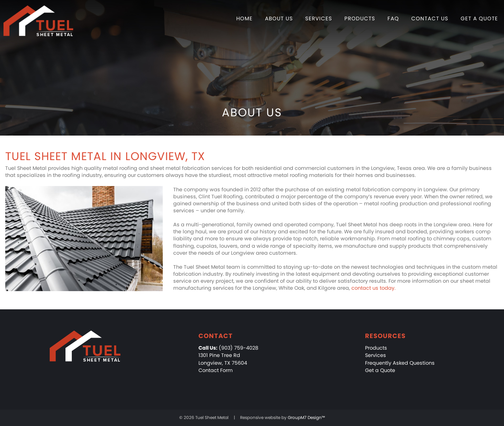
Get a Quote (479, 18)
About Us (279, 18)
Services (319, 18)
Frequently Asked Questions (400, 363)
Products (360, 18)
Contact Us (430, 18)
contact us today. (373, 288)
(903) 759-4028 (228, 348)
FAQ (393, 18)
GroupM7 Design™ (306, 417)
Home (244, 18)
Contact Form (216, 370)
